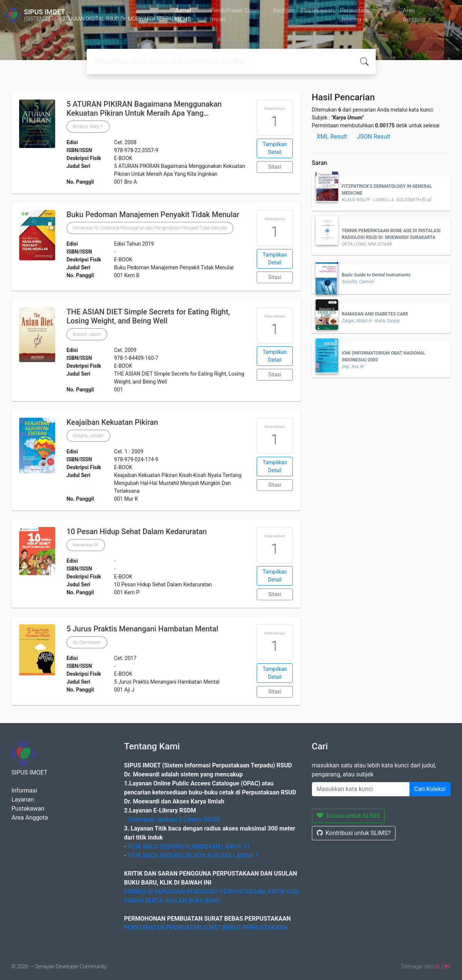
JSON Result (374, 137)
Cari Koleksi (430, 789)
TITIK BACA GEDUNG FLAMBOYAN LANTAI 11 (189, 846)
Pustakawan (317, 10)
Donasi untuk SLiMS (348, 816)
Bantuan (284, 10)
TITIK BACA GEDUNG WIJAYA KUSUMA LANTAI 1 (193, 855)
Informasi (24, 790)
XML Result (332, 137)
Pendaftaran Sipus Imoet (235, 15)
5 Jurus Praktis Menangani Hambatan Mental (142, 629)
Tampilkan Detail (275, 148)
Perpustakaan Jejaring (358, 15)
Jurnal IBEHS (183, 15)
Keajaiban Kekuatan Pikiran (112, 422)
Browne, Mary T (88, 127)
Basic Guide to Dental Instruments (376, 275)
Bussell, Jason (87, 334)
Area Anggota (415, 15)
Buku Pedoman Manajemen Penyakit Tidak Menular (153, 214)
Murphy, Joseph (88, 436)
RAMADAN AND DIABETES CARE (375, 314)
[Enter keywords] (361, 789)
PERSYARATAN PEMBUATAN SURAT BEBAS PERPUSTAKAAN (206, 928)
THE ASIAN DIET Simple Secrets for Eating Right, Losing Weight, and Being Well (148, 316)
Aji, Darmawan (87, 642)
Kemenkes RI (86, 545)
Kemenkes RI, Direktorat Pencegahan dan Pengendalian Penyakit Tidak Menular (150, 228)
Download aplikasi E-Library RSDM (174, 819)
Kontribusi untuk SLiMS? (354, 833)
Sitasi (275, 167)
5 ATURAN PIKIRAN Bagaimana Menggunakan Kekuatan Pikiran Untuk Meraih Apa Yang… (144, 109)
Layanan (23, 800)
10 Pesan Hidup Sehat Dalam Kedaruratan (137, 532)
